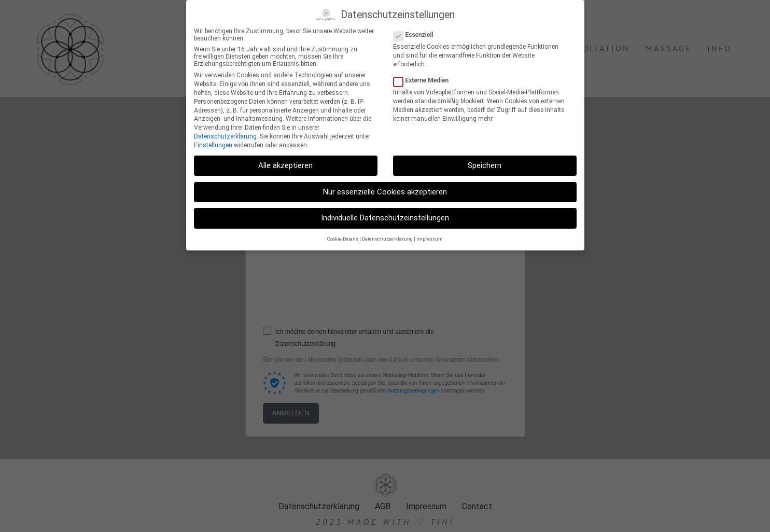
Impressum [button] (430, 239)
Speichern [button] (485, 165)
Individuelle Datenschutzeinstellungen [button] (385, 218)
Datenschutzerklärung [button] (387, 239)
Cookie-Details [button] (343, 239)
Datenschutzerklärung (225, 136)
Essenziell (417, 35)
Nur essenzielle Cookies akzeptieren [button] (385, 192)
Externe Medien (424, 80)
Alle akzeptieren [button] (285, 165)
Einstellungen (213, 145)
